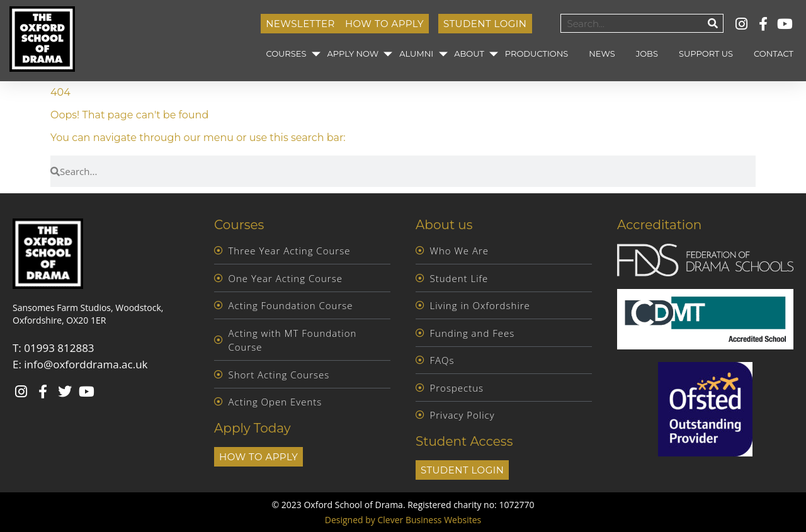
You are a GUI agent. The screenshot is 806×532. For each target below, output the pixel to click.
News (602, 54)
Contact (774, 54)
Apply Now (353, 54)
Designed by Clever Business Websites (403, 520)
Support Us (706, 54)
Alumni (416, 54)
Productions (536, 54)
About (469, 54)
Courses (286, 54)
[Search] (713, 23)
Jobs (647, 54)
